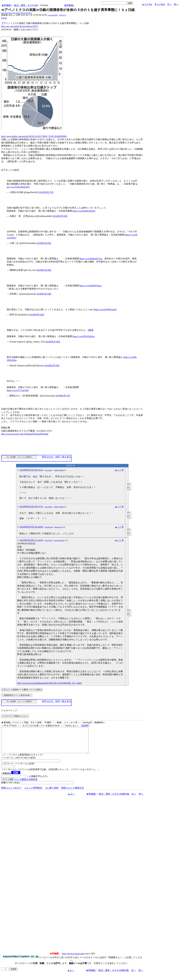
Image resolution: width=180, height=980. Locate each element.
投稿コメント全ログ (11, 793)
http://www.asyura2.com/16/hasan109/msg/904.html (25, 434)
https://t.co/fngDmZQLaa (91, 259)
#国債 (91, 330)
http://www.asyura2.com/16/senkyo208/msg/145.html (16, 13)
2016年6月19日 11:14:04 (31, 540)
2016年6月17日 (46, 192)
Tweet (4, 18)
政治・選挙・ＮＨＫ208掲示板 (114, 799)
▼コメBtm (160, 4)
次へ (169, 4)
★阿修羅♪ (7, 5)
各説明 (85, 726)
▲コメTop (147, 4)
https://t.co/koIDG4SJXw (84, 211)
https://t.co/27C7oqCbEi (18, 390)
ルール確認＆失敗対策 (26, 784)
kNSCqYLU (63, 15)
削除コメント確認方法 (73, 793)
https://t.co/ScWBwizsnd (105, 309)
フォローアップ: (9, 711)
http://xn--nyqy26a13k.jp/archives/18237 (20, 26)
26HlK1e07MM (58, 470)
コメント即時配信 (33, 793)
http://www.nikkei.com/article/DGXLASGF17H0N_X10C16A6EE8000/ (34, 136)
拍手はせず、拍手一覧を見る (57, 457)
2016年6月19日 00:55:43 (31, 470)
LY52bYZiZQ (48, 540)
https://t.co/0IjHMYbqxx (91, 286)
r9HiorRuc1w (58, 527)
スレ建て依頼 (52, 793)
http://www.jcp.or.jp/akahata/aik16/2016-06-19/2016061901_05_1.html (49, 683)
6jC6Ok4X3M (49, 527)
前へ (176, 4)
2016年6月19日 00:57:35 (31, 507)
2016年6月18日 (60, 216)
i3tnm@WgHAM (59, 540)
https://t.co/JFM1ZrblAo (84, 336)
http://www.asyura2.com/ (73, 959)
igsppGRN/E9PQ (53, 15)
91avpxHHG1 (49, 470)
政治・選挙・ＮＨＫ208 (26, 5)
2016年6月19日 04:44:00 (31, 527)
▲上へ (71, 799)
